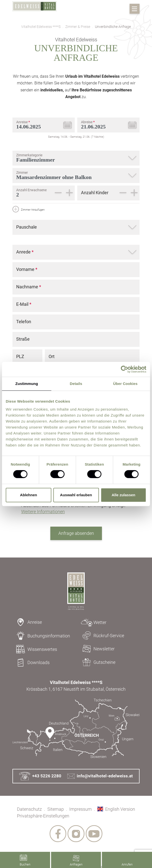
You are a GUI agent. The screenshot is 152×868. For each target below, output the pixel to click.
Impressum (80, 809)
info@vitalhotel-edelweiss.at (100, 776)
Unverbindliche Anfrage (113, 27)
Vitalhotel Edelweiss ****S (41, 27)
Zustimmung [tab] (27, 384)
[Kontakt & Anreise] (76, 729)
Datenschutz (29, 809)
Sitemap (56, 809)
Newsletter (97, 649)
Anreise (27, 622)
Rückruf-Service (101, 636)
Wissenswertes (35, 649)
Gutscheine (97, 662)
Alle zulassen (123, 495)
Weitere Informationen (43, 512)
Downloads (31, 662)
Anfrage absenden (76, 533)
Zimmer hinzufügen (29, 210)
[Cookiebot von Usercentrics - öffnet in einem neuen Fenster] (124, 369)
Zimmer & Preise (78, 27)
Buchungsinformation (41, 636)
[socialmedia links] (57, 834)
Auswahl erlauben (76, 495)
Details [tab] (76, 384)
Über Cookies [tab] (125, 384)
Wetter (92, 622)
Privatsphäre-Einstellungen (43, 816)
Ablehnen (28, 495)
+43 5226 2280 (40, 776)
